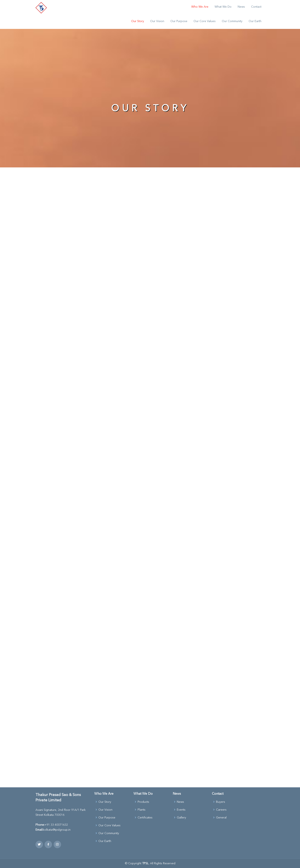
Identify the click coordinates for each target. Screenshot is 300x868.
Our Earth (255, 21)
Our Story (138, 21)
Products (143, 802)
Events (181, 810)
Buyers (221, 802)
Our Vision (157, 21)
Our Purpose (179, 21)
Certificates (145, 817)
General (221, 817)
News (241, 7)
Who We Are (200, 7)
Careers (221, 810)
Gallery (181, 817)
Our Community (232, 21)
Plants (142, 810)
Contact (256, 7)
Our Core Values (205, 21)
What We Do (223, 7)
